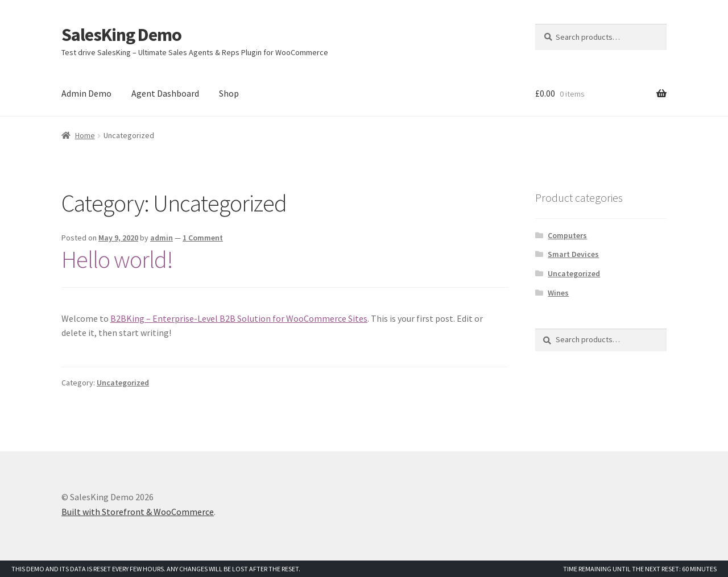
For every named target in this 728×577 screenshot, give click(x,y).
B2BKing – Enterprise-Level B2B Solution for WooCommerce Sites (239, 318)
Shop (229, 93)
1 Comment (203, 238)
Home (85, 135)
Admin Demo (86, 93)
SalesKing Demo (121, 35)
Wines (558, 293)
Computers (567, 235)
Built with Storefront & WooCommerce (138, 512)
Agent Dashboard (165, 93)
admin (162, 238)
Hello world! (117, 259)
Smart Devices (573, 254)
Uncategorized (123, 383)
